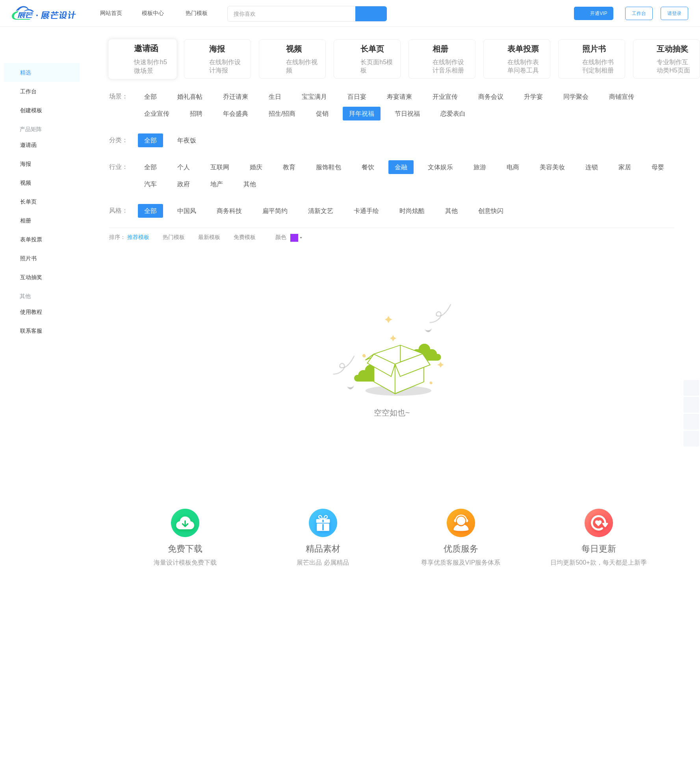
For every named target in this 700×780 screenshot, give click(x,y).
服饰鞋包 (329, 167)
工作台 (639, 13)
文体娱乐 (440, 167)
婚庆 (256, 167)
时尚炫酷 (412, 211)
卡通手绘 (366, 211)
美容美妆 (552, 167)
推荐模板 (138, 237)
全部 (150, 97)
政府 (184, 184)
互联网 (220, 167)
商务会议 (491, 97)
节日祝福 (407, 114)
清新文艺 (321, 211)
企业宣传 (157, 114)
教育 (289, 167)
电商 (513, 167)
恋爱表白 (453, 114)
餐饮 (368, 167)
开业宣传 (445, 97)
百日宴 (357, 97)
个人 (184, 167)
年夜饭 (187, 140)
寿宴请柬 (399, 97)
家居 (625, 167)
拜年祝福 (362, 114)
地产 (217, 184)
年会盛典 (236, 114)
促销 (322, 114)
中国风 (187, 211)
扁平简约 (275, 211)
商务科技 (229, 211)
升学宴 (533, 97)
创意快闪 (491, 211)
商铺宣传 (622, 97)
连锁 (592, 167)
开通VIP (593, 13)
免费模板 (245, 237)
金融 (401, 167)
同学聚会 (576, 97)
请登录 (674, 13)
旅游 (480, 167)
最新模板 (209, 237)
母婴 (658, 167)
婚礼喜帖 (190, 97)
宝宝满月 (314, 97)
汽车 (150, 184)
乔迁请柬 (236, 97)
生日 (275, 97)
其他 (250, 184)
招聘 (196, 114)
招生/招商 (282, 114)
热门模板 (174, 237)
